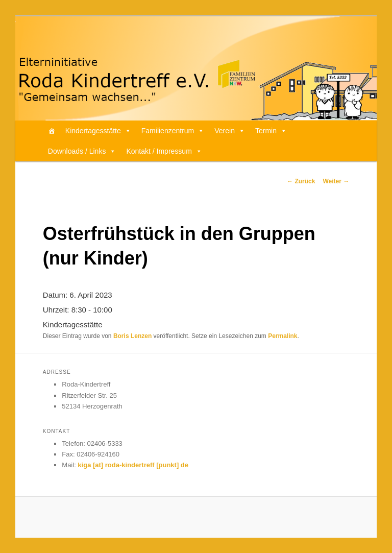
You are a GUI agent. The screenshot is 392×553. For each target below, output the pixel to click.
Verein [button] (230, 131)
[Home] (52, 131)
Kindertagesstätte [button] (98, 131)
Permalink (283, 336)
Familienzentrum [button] (173, 131)
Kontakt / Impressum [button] (164, 151)
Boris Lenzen (132, 336)
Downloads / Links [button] (82, 151)
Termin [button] (271, 131)
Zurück (301, 181)
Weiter (336, 181)
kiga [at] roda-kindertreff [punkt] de (133, 465)
